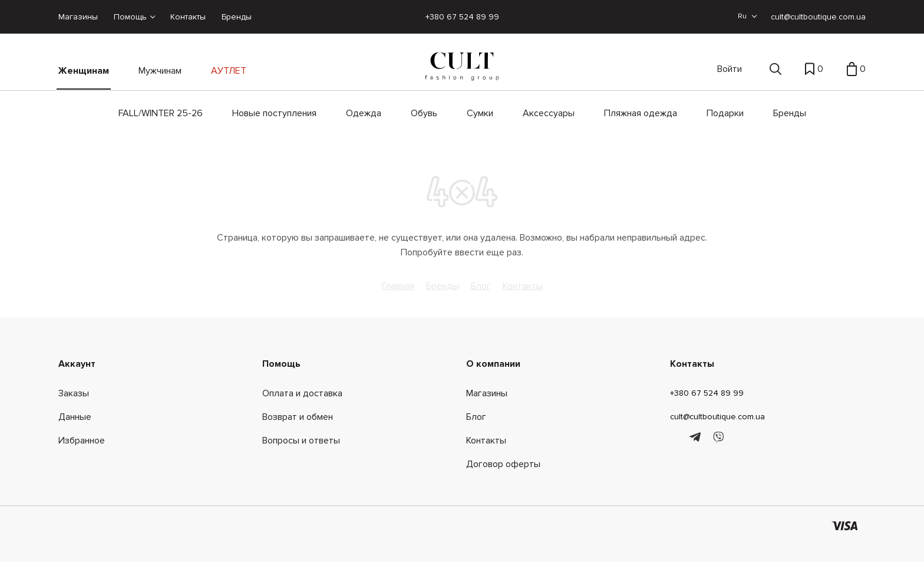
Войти (730, 69)
